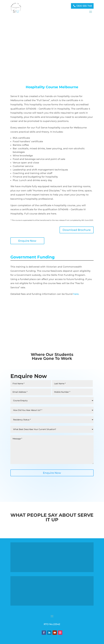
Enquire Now (27, 240)
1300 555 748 (84, 6)
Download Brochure (77, 230)
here (76, 294)
